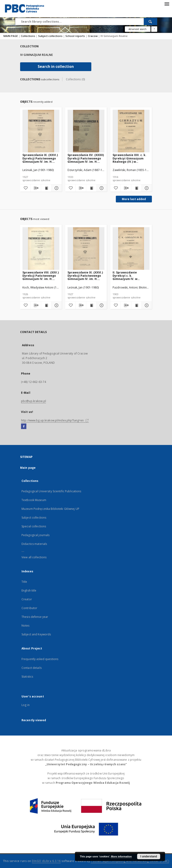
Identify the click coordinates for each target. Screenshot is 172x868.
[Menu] (167, 4)
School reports (75, 36)
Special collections (34, 526)
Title (24, 582)
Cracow (93, 36)
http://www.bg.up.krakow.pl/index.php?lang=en (55, 420)
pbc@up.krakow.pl (34, 401)
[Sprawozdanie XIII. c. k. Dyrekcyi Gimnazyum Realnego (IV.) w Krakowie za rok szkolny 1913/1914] (131, 131)
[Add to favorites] (25, 188)
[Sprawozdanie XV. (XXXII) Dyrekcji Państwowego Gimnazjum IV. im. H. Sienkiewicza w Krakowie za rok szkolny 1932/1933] (86, 131)
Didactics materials (34, 544)
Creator (27, 599)
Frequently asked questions (40, 659)
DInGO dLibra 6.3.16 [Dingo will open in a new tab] (46, 861)
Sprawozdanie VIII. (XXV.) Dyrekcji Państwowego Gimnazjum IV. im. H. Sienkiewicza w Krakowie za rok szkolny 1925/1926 (41, 276)
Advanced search (138, 29)
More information (121, 856)
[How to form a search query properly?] (154, 29)
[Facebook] (24, 426)
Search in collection (56, 67)
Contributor (29, 608)
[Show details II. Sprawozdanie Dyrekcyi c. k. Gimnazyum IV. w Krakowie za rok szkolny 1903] (146, 305)
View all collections (34, 557)
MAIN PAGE (11, 36)
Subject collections (51, 36)
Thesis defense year (35, 617)
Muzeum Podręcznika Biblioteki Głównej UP (50, 509)
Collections (28, 36)
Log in (26, 705)
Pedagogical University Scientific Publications (51, 491)
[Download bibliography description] (36, 188)
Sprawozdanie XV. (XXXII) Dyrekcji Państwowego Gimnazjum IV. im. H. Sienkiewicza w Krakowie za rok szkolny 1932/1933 (86, 158)
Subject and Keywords (36, 634)
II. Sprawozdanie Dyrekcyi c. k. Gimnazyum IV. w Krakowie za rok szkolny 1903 (131, 276)
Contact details (32, 668)
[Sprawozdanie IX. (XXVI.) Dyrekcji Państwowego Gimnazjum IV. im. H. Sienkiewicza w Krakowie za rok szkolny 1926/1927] (41, 131)
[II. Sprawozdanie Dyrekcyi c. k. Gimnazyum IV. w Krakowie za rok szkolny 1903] (131, 249)
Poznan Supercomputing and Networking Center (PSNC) (130, 861)
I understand (149, 856)
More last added (134, 199)
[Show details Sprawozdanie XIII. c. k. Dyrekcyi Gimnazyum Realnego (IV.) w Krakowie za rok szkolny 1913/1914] (146, 188)
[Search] (150, 21)
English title (29, 590)
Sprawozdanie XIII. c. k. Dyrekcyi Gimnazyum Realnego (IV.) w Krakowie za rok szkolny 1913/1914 (131, 158)
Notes (26, 626)
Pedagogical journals (35, 535)
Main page (28, 468)
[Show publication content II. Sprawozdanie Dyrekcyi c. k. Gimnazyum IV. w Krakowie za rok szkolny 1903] (136, 305)
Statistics (27, 677)
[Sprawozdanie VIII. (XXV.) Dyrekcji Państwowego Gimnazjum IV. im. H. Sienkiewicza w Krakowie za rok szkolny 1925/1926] (41, 249)
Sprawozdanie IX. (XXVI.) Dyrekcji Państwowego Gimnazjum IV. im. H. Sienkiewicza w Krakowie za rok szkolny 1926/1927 (41, 158)
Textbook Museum (34, 500)
